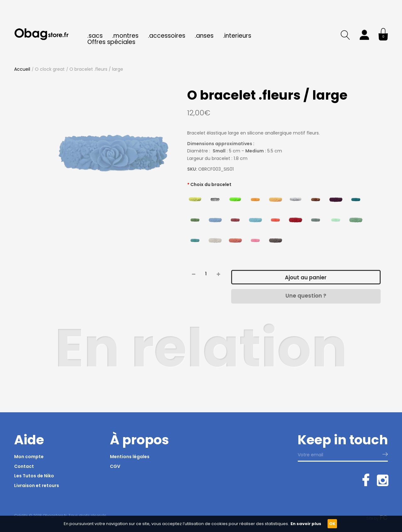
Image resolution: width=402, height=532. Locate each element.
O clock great (50, 69)
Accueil (22, 69)
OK (332, 524)
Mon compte (29, 457)
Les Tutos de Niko (34, 476)
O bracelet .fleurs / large (96, 69)
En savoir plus (306, 524)
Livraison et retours (37, 485)
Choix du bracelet (211, 184)
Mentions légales (130, 457)
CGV (115, 466)
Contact (24, 466)
